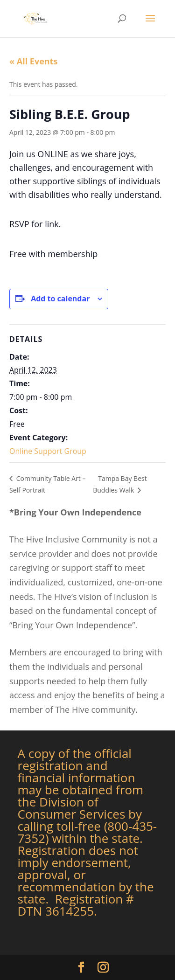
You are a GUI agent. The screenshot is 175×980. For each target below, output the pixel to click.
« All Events (33, 61)
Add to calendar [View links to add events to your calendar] (60, 299)
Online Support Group (48, 451)
